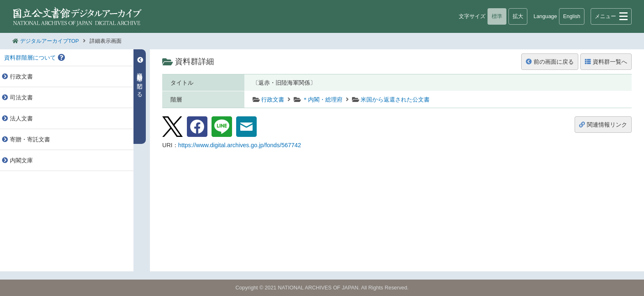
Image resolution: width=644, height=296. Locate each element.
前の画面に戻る (550, 62)
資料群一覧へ (606, 62)
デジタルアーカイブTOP (49, 41)
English (572, 16)
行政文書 (273, 99)
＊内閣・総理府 (322, 99)
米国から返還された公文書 (395, 99)
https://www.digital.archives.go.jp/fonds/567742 (240, 145)
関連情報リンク (603, 125)
